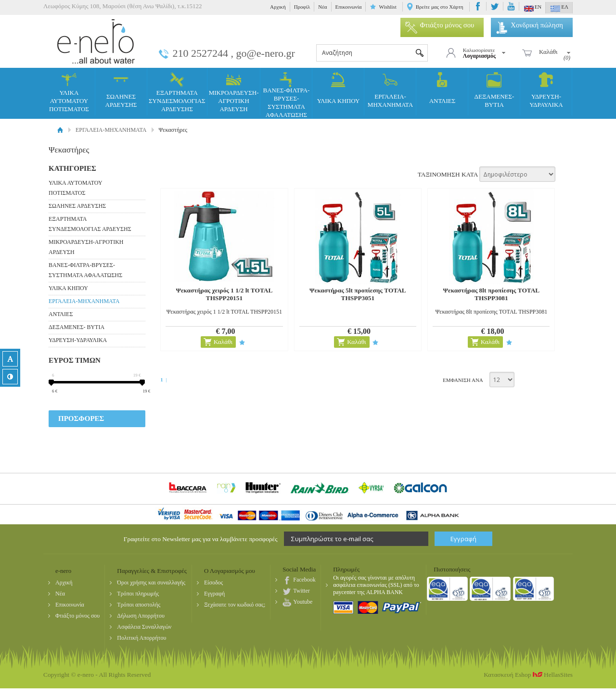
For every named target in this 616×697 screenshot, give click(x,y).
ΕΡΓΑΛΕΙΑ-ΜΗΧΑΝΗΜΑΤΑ (390, 90)
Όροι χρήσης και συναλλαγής (151, 583)
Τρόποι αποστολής (139, 605)
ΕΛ (559, 9)
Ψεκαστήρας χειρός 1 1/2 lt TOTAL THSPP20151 (224, 294)
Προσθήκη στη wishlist (241, 342)
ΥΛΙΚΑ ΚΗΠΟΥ (339, 88)
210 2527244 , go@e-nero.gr (234, 53)
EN (533, 9)
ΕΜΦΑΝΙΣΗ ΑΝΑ (463, 380)
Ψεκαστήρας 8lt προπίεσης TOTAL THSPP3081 (489, 294)
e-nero (96, 41)
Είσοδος (213, 583)
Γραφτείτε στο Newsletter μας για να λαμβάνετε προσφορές (201, 539)
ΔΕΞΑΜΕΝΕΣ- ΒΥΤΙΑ (494, 90)
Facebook (304, 580)
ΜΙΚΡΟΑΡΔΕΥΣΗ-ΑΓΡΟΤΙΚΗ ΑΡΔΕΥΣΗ (234, 92)
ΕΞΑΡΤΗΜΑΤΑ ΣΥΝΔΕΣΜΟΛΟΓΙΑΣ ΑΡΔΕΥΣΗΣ (177, 92)
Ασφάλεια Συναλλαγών (144, 627)
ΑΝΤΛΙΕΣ (443, 88)
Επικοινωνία (349, 7)
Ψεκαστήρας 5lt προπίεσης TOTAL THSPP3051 (356, 294)
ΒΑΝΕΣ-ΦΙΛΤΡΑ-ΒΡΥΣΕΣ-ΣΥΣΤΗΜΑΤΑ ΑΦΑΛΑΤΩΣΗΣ (287, 95)
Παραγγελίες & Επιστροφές (152, 571)
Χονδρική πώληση (529, 25)
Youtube (303, 602)
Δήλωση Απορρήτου (141, 616)
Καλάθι (223, 342)
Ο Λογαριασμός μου (230, 571)
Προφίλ (302, 7)
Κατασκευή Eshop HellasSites (528, 675)
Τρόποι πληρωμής (138, 594)
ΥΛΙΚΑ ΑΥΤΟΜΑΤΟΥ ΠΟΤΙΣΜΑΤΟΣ (69, 92)
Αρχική (278, 7)
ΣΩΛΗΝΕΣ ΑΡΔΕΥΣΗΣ (121, 90)
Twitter (301, 591)
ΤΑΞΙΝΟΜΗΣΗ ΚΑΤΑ (448, 174)
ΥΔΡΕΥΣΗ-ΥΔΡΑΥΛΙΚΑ (546, 90)
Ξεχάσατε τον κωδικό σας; (235, 605)
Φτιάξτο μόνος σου (440, 25)
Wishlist (387, 7)
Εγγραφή (214, 594)
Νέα (322, 7)
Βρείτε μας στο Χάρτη (440, 7)
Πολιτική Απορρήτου (141, 638)
